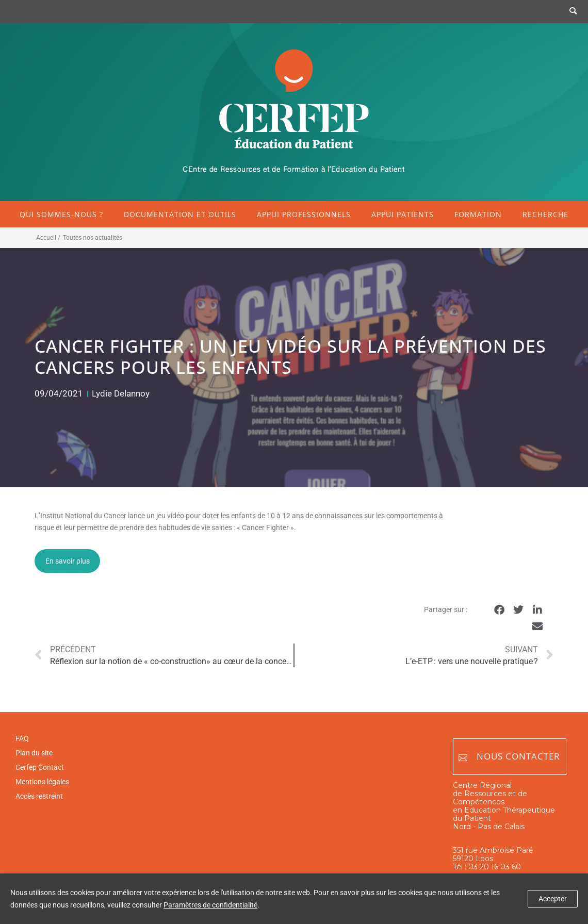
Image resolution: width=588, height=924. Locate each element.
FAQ (22, 738)
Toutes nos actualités (93, 238)
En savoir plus (68, 561)
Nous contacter (509, 757)
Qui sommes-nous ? (61, 214)
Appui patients (403, 214)
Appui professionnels (304, 214)
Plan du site (34, 753)
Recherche (545, 214)
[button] (500, 610)
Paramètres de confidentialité (210, 905)
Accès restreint (39, 796)
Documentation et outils (180, 214)
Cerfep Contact (40, 767)
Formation (478, 214)
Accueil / (48, 238)
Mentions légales (42, 782)
